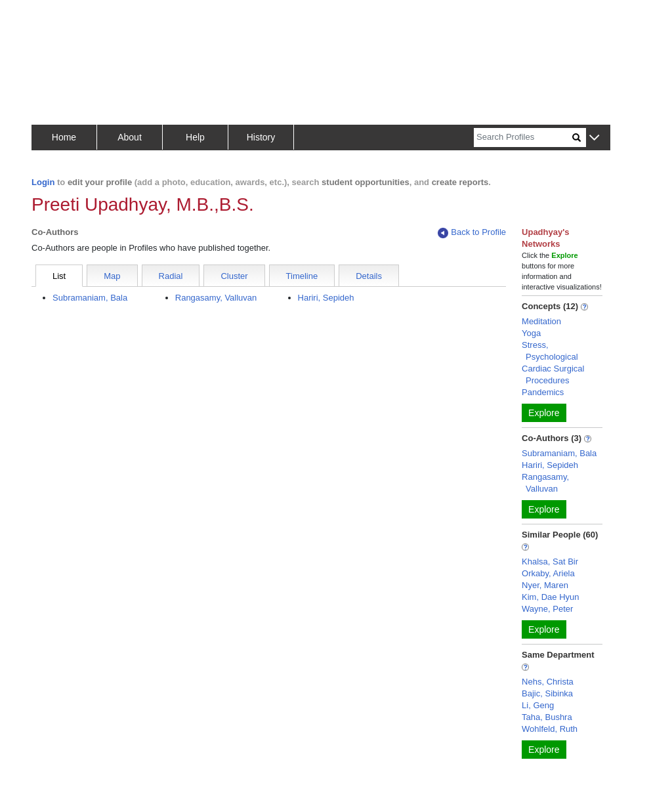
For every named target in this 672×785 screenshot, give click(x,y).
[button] (594, 138)
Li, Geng (538, 705)
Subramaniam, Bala (90, 298)
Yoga (531, 333)
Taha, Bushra (547, 717)
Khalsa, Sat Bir (550, 562)
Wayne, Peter (547, 609)
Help (195, 137)
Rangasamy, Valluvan (216, 298)
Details (369, 276)
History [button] (261, 137)
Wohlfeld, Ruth (550, 729)
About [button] (130, 137)
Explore (544, 413)
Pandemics (543, 392)
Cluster (234, 276)
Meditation (541, 321)
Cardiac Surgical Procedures (553, 374)
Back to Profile (472, 233)
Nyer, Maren (545, 585)
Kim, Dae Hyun (550, 597)
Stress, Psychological (550, 351)
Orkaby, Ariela (548, 573)
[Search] (523, 138)
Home (64, 137)
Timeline (302, 276)
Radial (171, 276)
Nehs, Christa (548, 682)
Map (112, 276)
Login (43, 182)
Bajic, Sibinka (547, 693)
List (59, 276)
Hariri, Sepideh (326, 298)
